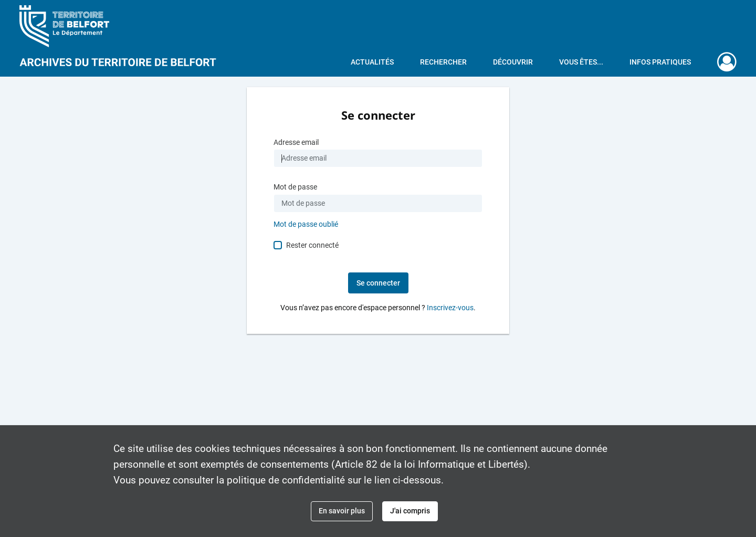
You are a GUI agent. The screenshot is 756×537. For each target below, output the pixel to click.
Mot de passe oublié (306, 224)
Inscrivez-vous (450, 308)
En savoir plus (342, 511)
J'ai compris (410, 511)
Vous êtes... (581, 62)
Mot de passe (295, 187)
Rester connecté (312, 245)
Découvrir (513, 62)
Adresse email (296, 143)
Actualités (372, 62)
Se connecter (378, 283)
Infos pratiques (660, 62)
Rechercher (443, 62)
